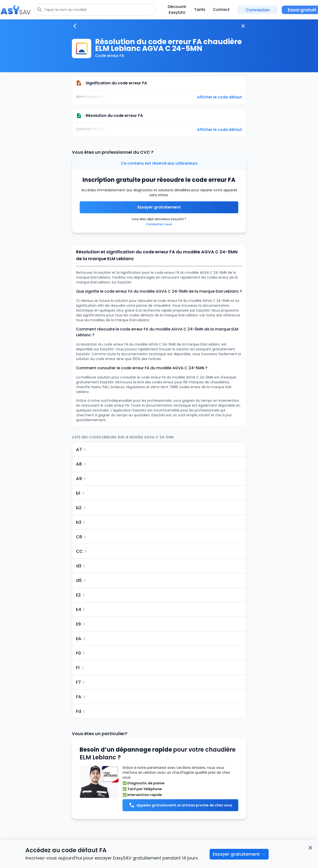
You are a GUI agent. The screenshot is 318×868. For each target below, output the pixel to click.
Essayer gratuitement (159, 207)
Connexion (258, 10)
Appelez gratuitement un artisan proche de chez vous (181, 805)
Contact (221, 10)
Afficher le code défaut (220, 97)
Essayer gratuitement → (239, 854)
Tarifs (200, 10)
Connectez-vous (159, 224)
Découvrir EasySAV (177, 10)
